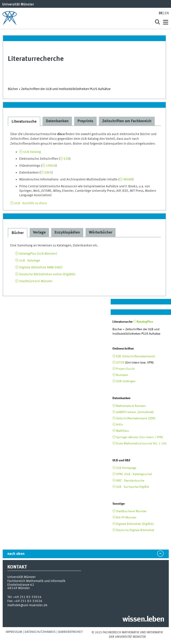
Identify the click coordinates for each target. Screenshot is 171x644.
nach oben (16, 554)
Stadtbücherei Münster (36, 281)
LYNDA (51, 166)
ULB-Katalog (32, 152)
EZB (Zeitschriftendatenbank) (136, 356)
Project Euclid (125, 369)
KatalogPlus (145, 322)
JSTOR (120, 363)
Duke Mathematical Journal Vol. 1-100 (141, 444)
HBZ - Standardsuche (130, 481)
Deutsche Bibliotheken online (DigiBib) (47, 274)
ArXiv (120, 425)
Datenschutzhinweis (40, 632)
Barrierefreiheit (70, 632)
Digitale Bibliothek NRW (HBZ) (41, 268)
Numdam (122, 375)
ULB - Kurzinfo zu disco (31, 203)
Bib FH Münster (126, 518)
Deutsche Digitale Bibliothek (135, 530)
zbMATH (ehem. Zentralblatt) (135, 412)
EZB (67, 159)
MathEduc (123, 431)
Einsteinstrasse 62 (21, 585)
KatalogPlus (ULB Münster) (38, 254)
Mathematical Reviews (131, 406)
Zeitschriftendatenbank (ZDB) (136, 418)
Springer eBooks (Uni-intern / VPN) (140, 437)
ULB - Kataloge (30, 261)
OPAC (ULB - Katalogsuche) (134, 474)
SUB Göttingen (126, 381)
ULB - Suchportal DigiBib (133, 487)
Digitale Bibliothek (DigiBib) (135, 524)
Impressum (14, 632)
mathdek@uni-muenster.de (27, 605)
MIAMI (128, 180)
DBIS (48, 173)
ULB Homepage (126, 468)
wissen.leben (143, 620)
